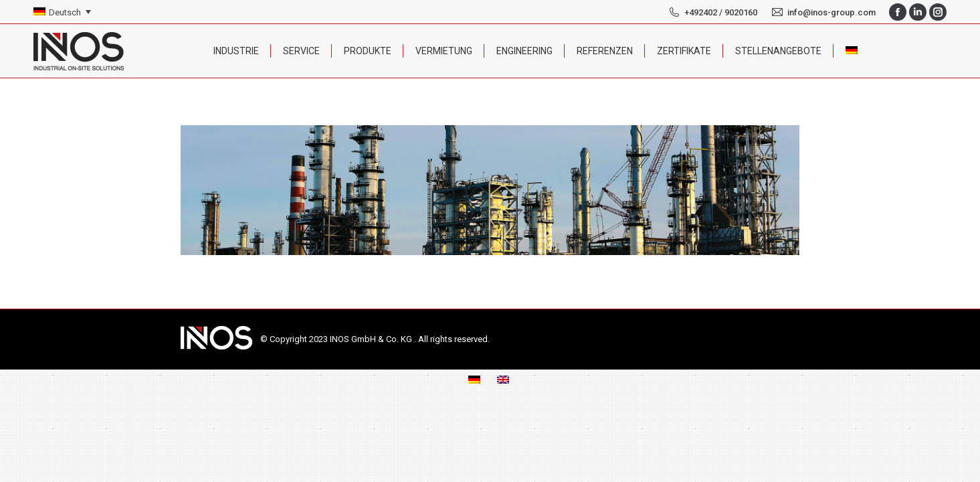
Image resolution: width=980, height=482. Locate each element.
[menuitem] (62, 12)
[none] (62, 12)
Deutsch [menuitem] (65, 12)
